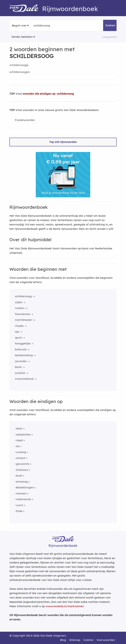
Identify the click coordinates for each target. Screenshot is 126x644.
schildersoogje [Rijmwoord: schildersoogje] (19, 65)
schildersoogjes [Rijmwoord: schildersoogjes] (20, 72)
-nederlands (23, 499)
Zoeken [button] (110, 25)
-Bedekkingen (24, 487)
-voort (19, 505)
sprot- (19, 338)
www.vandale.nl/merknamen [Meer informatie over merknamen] (65, 606)
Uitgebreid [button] (109, 37)
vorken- (20, 308)
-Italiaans (22, 470)
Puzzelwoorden (25, 120)
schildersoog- (24, 296)
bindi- (19, 367)
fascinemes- (23, 314)
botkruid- (21, 349)
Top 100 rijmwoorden (63, 142)
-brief (19, 476)
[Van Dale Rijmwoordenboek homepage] (26, 9)
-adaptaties (23, 434)
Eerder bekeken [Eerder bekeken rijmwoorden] (22, 37)
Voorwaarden (106, 640)
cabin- (19, 302)
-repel (19, 440)
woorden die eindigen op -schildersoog (48, 94)
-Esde (19, 511)
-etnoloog (21, 482)
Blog (63, 640)
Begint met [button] (19, 25)
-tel (17, 446)
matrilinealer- (24, 320)
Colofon (88, 640)
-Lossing (20, 452)
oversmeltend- (25, 379)
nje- (17, 332)
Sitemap (75, 640)
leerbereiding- (24, 355)
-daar (19, 428)
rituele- (20, 326)
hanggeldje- (23, 343)
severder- (21, 361)
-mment (20, 458)
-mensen (21, 493)
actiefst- (21, 373)
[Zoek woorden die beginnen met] (51, 26)
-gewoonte (22, 464)
